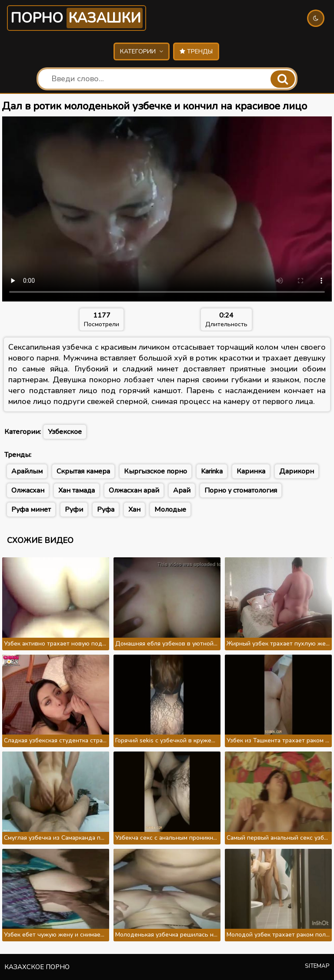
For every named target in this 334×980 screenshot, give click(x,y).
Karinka (212, 471)
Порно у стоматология (241, 490)
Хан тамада (77, 490)
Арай (182, 490)
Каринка (251, 471)
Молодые (170, 510)
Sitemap (317, 966)
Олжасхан (28, 490)
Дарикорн (297, 471)
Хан (134, 510)
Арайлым (27, 471)
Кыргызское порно (155, 471)
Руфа (106, 510)
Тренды (196, 51)
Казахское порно (37, 967)
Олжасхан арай (134, 490)
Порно (77, 18)
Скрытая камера (83, 471)
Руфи (74, 510)
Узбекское (65, 432)
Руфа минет (31, 510)
